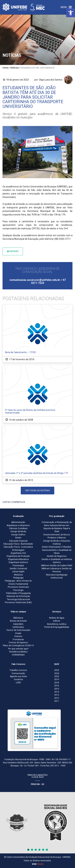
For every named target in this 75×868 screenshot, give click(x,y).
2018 (57, 683)
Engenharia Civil (18, 553)
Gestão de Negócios (57, 556)
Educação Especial (18, 541)
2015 (57, 689)
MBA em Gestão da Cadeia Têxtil (57, 566)
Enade (18, 633)
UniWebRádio (18, 655)
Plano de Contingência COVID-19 (18, 646)
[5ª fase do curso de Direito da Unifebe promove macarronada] (37, 394)
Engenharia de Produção (18, 556)
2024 (57, 673)
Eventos (18, 636)
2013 (57, 695)
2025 (57, 670)
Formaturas (18, 640)
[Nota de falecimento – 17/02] (37, 334)
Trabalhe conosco (18, 670)
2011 (57, 701)
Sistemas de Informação (18, 596)
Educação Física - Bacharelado (18, 544)
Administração (18, 522)
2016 (57, 686)
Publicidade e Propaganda (18, 593)
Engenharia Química (18, 562)
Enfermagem (18, 550)
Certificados (18, 627)
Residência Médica (18, 652)
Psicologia (18, 590)
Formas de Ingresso (18, 643)
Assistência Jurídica (57, 624)
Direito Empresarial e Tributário (57, 547)
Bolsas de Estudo (18, 621)
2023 (57, 676)
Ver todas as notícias (37, 490)
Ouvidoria (18, 679)
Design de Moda (18, 531)
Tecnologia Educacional (18, 599)
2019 (57, 679)
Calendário (18, 624)
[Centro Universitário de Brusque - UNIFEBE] (24, 7)
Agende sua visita (18, 676)
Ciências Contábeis (18, 528)
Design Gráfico (18, 535)
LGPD (18, 683)
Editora (57, 621)
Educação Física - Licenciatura (18, 547)
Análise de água (57, 618)
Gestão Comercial (18, 569)
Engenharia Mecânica (18, 559)
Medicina (18, 575)
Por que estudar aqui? (18, 649)
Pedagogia (18, 578)
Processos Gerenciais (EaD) (18, 602)
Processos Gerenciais (18, 587)
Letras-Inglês (18, 572)
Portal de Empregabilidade (57, 627)
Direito (18, 538)
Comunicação (18, 673)
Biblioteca (18, 618)
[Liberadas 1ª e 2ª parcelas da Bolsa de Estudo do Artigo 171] (37, 454)
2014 (57, 692)
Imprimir (13, 251)
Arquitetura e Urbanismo (18, 525)
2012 (57, 698)
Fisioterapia (18, 566)
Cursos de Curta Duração (18, 630)
